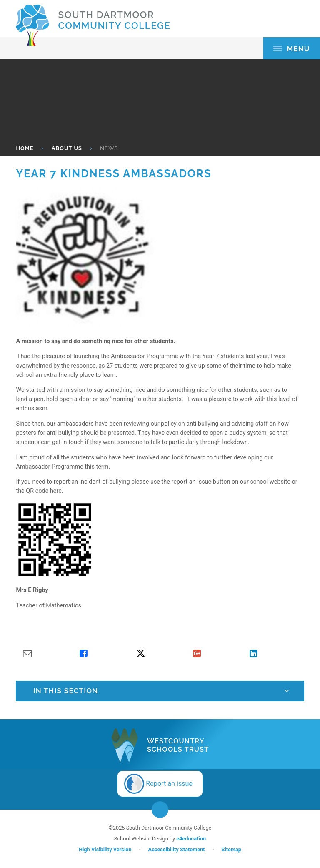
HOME (25, 148)
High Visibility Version (105, 849)
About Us (67, 148)
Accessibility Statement (177, 849)
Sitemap (231, 849)
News (109, 148)
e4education (191, 839)
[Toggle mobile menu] (292, 48)
